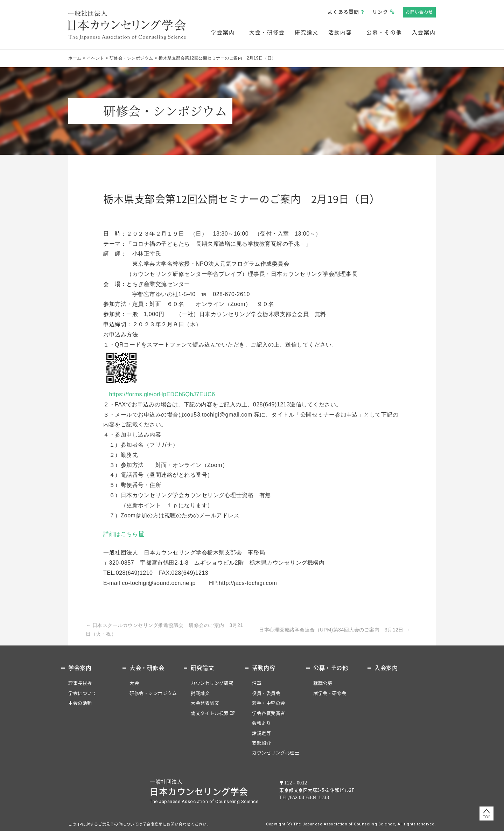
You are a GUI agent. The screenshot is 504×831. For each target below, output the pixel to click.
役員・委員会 (266, 693)
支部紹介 (261, 743)
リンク (380, 12)
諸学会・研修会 (330, 693)
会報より (261, 723)
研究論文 (307, 32)
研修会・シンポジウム (153, 693)
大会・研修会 (267, 32)
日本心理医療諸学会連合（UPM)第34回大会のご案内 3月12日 (335, 630)
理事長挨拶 (80, 683)
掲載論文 (200, 693)
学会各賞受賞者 (269, 713)
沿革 (257, 683)
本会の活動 (80, 703)
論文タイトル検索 (210, 713)
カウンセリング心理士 (276, 752)
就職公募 (323, 683)
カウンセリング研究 (212, 683)
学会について (82, 693)
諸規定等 (261, 733)
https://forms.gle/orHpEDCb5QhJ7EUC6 (162, 394)
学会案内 (223, 32)
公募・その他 (384, 32)
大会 (134, 683)
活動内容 (340, 32)
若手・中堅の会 (269, 703)
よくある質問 (343, 12)
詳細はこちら (121, 534)
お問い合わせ (419, 12)
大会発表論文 (205, 703)
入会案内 (424, 32)
